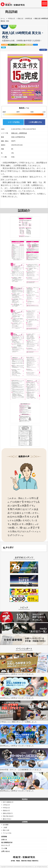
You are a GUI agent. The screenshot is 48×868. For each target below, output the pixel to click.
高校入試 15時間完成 (25, 18)
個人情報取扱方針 (7, 842)
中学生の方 (12, 18)
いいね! (43, 50)
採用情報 (4, 837)
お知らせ (4, 840)
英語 (4, 26)
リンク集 (4, 848)
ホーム (3, 18)
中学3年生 (13, 26)
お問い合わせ (6, 851)
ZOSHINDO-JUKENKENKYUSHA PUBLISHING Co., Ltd (22, 867)
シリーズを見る (14, 122)
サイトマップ (6, 845)
